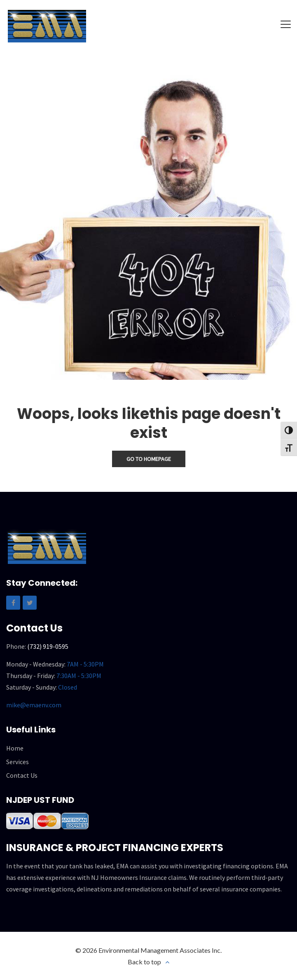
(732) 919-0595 (48, 646)
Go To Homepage (149, 459)
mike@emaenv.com (34, 705)
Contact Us (22, 775)
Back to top (144, 962)
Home (15, 748)
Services (18, 762)
